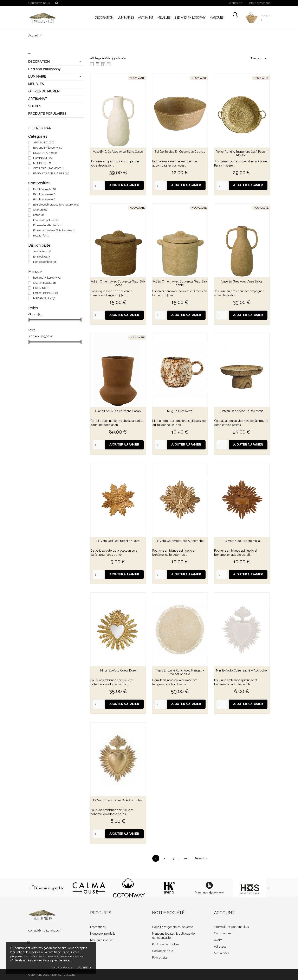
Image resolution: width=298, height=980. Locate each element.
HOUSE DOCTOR (46, 293)
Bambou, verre (44, 194)
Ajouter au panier (124, 185)
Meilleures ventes (102, 940)
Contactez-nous (39, 3)
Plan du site (160, 958)
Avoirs (218, 940)
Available (42, 251)
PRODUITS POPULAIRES (47, 114)
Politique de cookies (166, 944)
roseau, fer (41, 236)
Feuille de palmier (46, 220)
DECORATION (104, 18)
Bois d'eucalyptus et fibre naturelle (56, 205)
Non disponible (45, 262)
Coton (38, 215)
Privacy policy (62, 968)
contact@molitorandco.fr (45, 930)
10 (186, 858)
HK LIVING (41, 288)
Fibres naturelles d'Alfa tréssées (54, 230)
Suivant (202, 858)
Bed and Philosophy (190, 18)
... (30, 52)
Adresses (220, 947)
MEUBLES (164, 18)
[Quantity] (98, 185)
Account (224, 913)
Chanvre (40, 210)
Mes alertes (222, 953)
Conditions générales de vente (173, 927)
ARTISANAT (146, 18)
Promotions (98, 927)
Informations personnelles (231, 927)
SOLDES (35, 106)
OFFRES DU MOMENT (45, 91)
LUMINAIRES (126, 18)
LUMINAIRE (37, 76)
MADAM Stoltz (44, 298)
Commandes (223, 933)
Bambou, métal (45, 189)
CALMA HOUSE (45, 283)
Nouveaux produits (103, 934)
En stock (41, 257)
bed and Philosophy (47, 278)
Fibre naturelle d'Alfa (48, 225)
